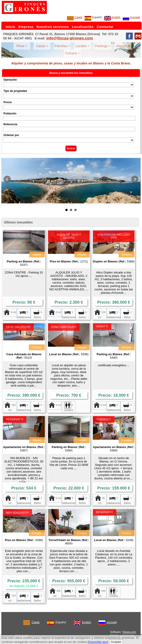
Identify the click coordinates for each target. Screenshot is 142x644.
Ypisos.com (129, 632)
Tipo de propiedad (15, 91)
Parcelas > (62, 46)
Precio (8, 102)
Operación (10, 80)
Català (75, 17)
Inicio (10, 27)
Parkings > (103, 46)
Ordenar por (11, 135)
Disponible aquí (98, 642)
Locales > (82, 46)
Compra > (72, 53)
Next (135, 179)
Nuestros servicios (53, 27)
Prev (7, 179)
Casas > (42, 46)
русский (131, 17)
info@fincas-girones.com (70, 38)
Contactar (105, 27)
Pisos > (22, 46)
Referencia (10, 124)
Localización (83, 27)
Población (10, 114)
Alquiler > (123, 46)
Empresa (26, 27)
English (112, 17)
